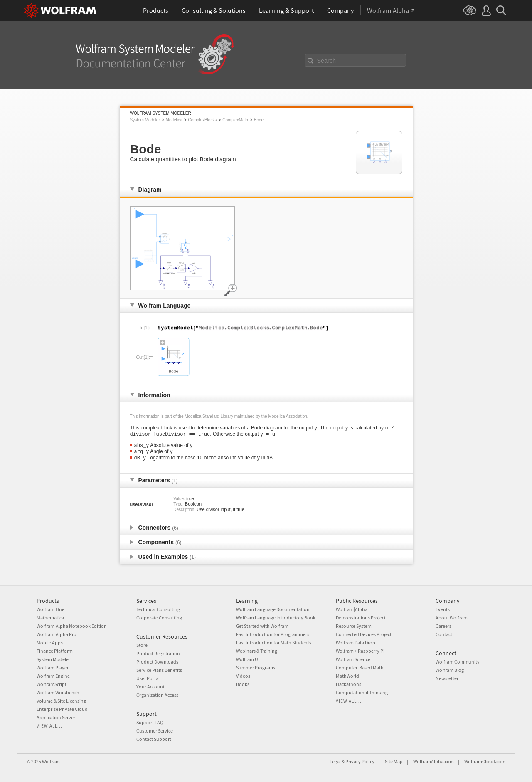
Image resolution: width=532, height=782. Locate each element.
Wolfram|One (50, 609)
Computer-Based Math (360, 667)
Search (327, 61)
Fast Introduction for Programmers (273, 634)
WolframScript (52, 684)
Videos (243, 676)
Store (142, 645)
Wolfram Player (53, 667)
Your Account (150, 687)
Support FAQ (150, 722)
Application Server (56, 717)
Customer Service (155, 731)
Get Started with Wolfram (262, 626)
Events (443, 609)
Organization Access (157, 695)
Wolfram (51, 761)
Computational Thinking (362, 692)
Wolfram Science (353, 659)
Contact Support (154, 739)
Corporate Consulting (159, 618)
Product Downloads (157, 662)
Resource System (354, 626)
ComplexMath (235, 120)
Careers (443, 626)
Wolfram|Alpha (352, 609)
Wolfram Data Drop (356, 643)
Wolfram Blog (450, 670)
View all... (49, 726)
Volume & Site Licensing (61, 701)
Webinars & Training (257, 651)
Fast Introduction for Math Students (274, 643)
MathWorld (347, 676)
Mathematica (50, 618)
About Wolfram (452, 618)
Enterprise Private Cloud (62, 709)
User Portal (148, 678)
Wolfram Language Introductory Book (276, 618)
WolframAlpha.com (433, 761)
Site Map (394, 761)
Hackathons (349, 684)
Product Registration (158, 653)
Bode (259, 120)
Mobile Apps (50, 643)
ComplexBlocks (202, 120)
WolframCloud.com (485, 761)
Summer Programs (256, 667)
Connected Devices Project (364, 634)
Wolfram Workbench (58, 692)
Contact (444, 634)
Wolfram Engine (53, 676)
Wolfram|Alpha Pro (57, 634)
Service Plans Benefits (159, 670)
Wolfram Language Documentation (273, 609)
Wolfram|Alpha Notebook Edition (72, 626)
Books (243, 684)
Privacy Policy (360, 761)
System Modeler (145, 120)
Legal (335, 761)
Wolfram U (247, 659)
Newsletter (447, 678)
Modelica (174, 120)
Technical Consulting (158, 609)
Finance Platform (55, 651)
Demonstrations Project (361, 618)
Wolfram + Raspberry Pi (360, 651)
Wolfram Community (458, 662)
